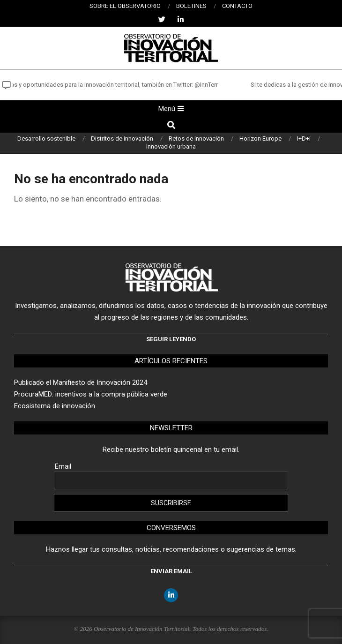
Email (63, 466)
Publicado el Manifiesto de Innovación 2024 (81, 382)
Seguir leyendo (171, 339)
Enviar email (171, 571)
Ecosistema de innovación (55, 406)
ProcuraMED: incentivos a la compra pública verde (91, 394)
